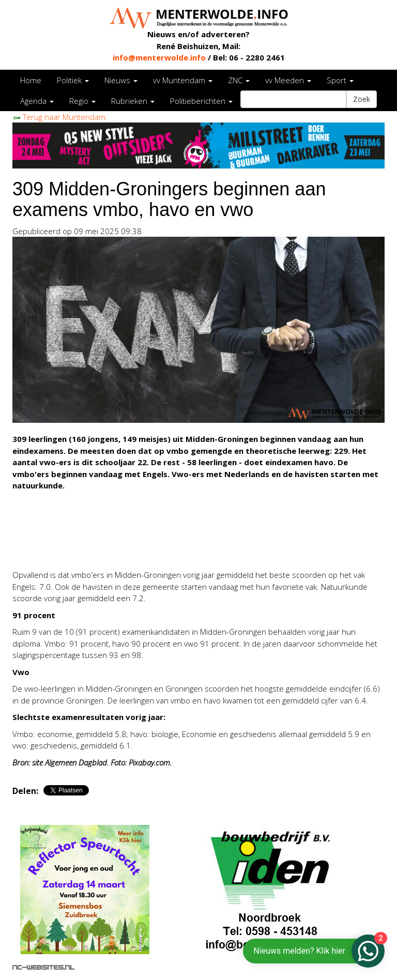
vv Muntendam (183, 80)
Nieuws (121, 80)
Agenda (37, 101)
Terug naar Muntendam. (60, 117)
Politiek (73, 80)
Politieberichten (201, 101)
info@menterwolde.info (159, 57)
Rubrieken (133, 101)
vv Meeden (288, 80)
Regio (82, 101)
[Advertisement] (133, 546)
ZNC (239, 80)
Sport (340, 80)
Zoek (362, 99)
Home (31, 80)
